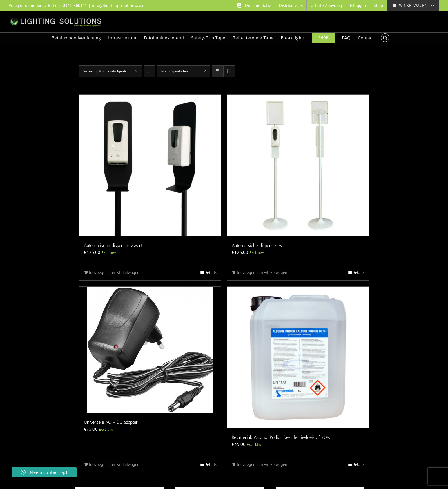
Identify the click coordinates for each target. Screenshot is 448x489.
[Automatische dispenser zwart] (150, 166)
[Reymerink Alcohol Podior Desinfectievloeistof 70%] (298, 357)
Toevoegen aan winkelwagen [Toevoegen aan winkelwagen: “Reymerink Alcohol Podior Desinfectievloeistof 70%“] (262, 464)
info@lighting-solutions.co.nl (119, 5)
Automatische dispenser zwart (113, 245)
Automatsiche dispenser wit (258, 245)
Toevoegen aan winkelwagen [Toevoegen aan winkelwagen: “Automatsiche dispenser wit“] (262, 272)
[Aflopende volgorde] (149, 71)
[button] (385, 38)
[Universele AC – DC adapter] (150, 350)
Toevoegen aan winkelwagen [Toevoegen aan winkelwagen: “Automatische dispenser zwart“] (114, 272)
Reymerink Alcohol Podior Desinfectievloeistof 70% (281, 437)
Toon (174, 71)
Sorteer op (105, 71)
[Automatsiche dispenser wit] (298, 166)
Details (211, 272)
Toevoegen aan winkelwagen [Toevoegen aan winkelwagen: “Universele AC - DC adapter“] (114, 464)
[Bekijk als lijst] (229, 71)
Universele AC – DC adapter (111, 422)
